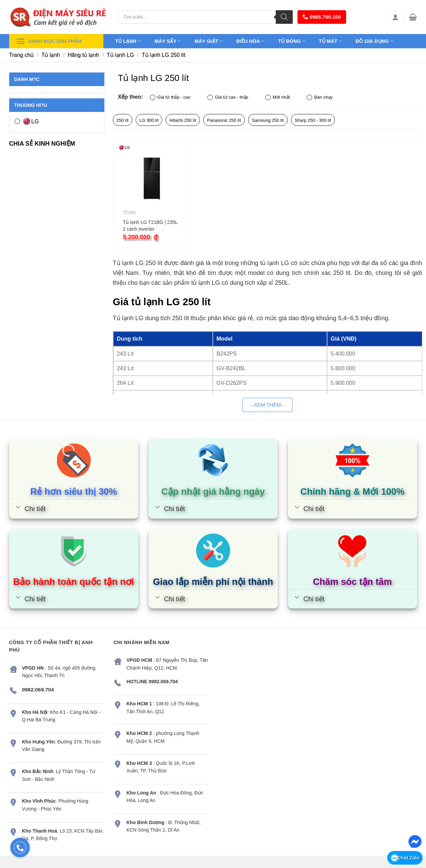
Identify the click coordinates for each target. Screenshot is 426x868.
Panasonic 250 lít (224, 120)
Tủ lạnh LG (120, 55)
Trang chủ (22, 55)
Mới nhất (277, 97)
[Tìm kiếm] (284, 17)
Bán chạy (320, 97)
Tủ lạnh (128, 41)
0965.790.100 (322, 17)
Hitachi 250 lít (183, 120)
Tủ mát (330, 41)
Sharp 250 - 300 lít (313, 120)
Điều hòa (250, 41)
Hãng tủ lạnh (83, 55)
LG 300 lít (149, 120)
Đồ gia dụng (374, 41)
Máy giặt (209, 41)
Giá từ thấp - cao (170, 97)
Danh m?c (56, 79)
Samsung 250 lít (268, 120)
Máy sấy (168, 41)
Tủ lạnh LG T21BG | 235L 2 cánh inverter (150, 226)
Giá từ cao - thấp (228, 97)
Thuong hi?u (56, 105)
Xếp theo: (131, 97)
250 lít (123, 120)
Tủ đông (292, 41)
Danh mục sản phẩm (49, 41)
